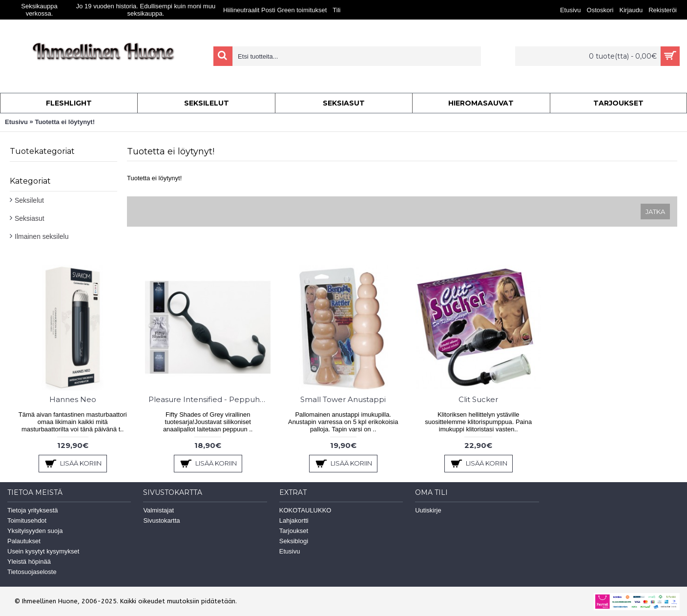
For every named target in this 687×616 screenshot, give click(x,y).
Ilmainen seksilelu (42, 236)
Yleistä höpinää (29, 562)
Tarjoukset (294, 531)
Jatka (655, 212)
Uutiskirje (428, 510)
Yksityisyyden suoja (35, 531)
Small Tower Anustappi (343, 399)
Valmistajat (158, 510)
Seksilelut (29, 200)
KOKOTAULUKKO (305, 510)
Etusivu (16, 122)
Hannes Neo (73, 399)
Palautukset (24, 541)
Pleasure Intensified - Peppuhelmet (209, 399)
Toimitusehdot (27, 520)
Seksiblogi (294, 541)
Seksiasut (30, 218)
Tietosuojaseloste (32, 572)
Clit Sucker (478, 399)
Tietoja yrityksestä (33, 510)
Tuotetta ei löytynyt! (65, 122)
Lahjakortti (294, 520)
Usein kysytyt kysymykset (43, 551)
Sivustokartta (161, 520)
